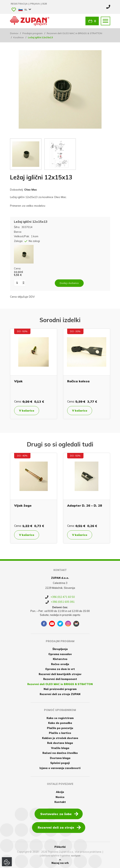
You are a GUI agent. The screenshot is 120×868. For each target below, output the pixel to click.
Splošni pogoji (60, 763)
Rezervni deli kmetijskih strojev (60, 674)
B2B (45, 4)
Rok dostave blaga (60, 743)
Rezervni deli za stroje (59, 827)
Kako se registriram (60, 718)
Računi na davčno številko (60, 753)
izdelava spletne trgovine (55, 855)
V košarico (27, 411)
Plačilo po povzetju (60, 728)
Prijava (35, 4)
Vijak (18, 381)
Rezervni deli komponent (60, 679)
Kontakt (60, 802)
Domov (14, 33)
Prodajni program (33, 33)
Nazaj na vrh (60, 862)
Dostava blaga (60, 758)
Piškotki (60, 847)
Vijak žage (23, 505)
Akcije (60, 792)
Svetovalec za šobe (59, 814)
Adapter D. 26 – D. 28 (85, 505)
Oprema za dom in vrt (60, 669)
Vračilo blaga (60, 748)
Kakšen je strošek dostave (60, 738)
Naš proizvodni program (60, 689)
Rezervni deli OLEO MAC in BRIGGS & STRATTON (74, 33)
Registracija (20, 4)
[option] (34, 374)
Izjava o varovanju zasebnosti (60, 768)
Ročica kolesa (78, 381)
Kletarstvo (60, 659)
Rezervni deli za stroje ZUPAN (60, 694)
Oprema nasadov (60, 654)
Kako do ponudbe (60, 723)
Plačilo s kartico (60, 733)
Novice (60, 797)
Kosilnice (19, 37)
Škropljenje (60, 649)
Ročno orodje (60, 664)
